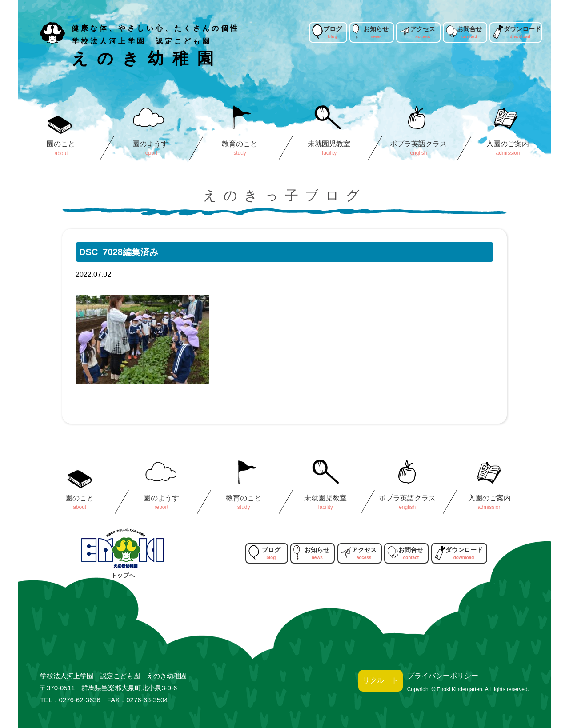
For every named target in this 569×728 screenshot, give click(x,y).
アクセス (423, 29)
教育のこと (240, 144)
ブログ (333, 29)
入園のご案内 (508, 144)
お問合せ (469, 29)
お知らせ (376, 29)
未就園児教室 (329, 144)
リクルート (381, 680)
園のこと (61, 144)
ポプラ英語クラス (418, 144)
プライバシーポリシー (443, 676)
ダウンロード (522, 29)
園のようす (150, 144)
